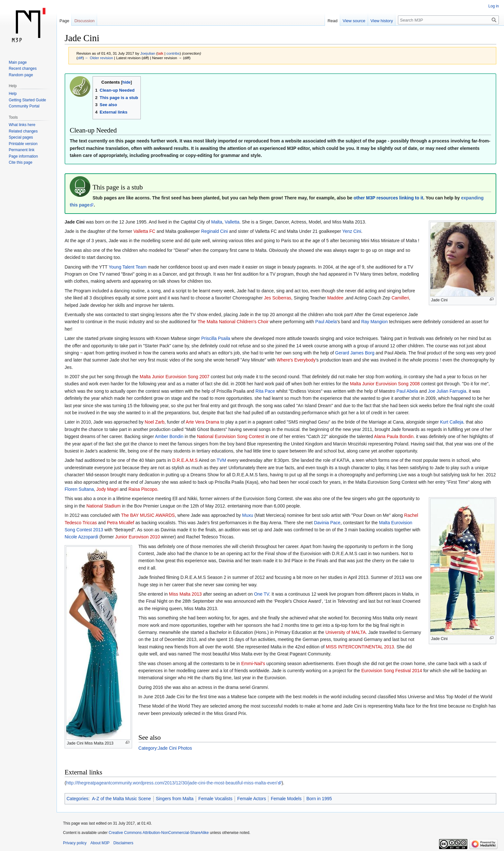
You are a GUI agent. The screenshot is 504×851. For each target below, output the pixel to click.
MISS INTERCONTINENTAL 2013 (360, 647)
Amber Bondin (169, 436)
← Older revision (99, 58)
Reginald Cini (215, 231)
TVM (221, 460)
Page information (23, 156)
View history (382, 21)
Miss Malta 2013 (185, 594)
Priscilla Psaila (216, 338)
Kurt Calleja (452, 422)
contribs (173, 53)
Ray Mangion (375, 322)
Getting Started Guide (27, 100)
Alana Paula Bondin (394, 436)
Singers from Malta (175, 799)
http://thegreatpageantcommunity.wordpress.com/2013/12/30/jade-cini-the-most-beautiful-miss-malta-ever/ (172, 783)
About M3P (100, 843)
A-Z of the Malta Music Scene (122, 799)
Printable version (23, 144)
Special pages (21, 137)
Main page (18, 62)
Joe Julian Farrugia (447, 391)
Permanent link (22, 150)
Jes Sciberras (278, 298)
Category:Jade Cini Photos (165, 748)
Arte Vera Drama (203, 422)
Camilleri (400, 298)
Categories (77, 799)
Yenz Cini (352, 231)
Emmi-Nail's (253, 663)
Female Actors (252, 799)
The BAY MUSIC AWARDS (148, 515)
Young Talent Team (128, 267)
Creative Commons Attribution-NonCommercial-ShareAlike (159, 833)
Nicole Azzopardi (81, 537)
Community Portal (24, 106)
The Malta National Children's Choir (233, 322)
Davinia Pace (327, 523)
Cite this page (20, 162)
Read (333, 21)
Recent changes (23, 69)
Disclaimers (123, 843)
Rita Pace (265, 391)
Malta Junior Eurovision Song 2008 (385, 384)
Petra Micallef (121, 523)
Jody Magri (107, 489)
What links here (22, 125)
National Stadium (104, 506)
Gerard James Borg (355, 353)
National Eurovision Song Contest (231, 436)
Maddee (335, 298)
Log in (494, 6)
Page (64, 21)
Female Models (286, 799)
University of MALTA (346, 632)
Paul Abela (326, 322)
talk (160, 53)
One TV (261, 594)
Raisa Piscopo (143, 489)
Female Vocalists (215, 799)
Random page (21, 75)
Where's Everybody (296, 360)
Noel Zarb (154, 422)
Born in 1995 (319, 799)
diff (80, 58)
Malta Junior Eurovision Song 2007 (175, 377)
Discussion (84, 21)
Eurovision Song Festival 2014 (392, 671)
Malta (217, 222)
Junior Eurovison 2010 (137, 537)
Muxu (248, 515)
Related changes (23, 131)
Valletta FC (144, 231)
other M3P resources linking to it (388, 198)
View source (354, 21)
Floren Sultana (79, 489)
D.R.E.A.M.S (185, 460)
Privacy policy (75, 843)
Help (13, 94)
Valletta (232, 222)
